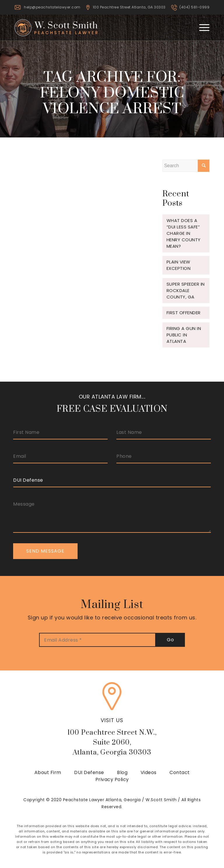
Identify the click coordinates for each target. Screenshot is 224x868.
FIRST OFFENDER (184, 313)
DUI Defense (89, 772)
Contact (180, 772)
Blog (122, 772)
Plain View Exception (179, 265)
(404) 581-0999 (194, 7)
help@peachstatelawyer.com (52, 7)
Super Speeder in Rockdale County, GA (186, 290)
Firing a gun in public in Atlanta (184, 335)
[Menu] (201, 27)
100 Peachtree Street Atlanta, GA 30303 (129, 7)
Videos (149, 772)
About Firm (48, 772)
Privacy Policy (112, 779)
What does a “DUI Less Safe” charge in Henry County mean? (184, 233)
